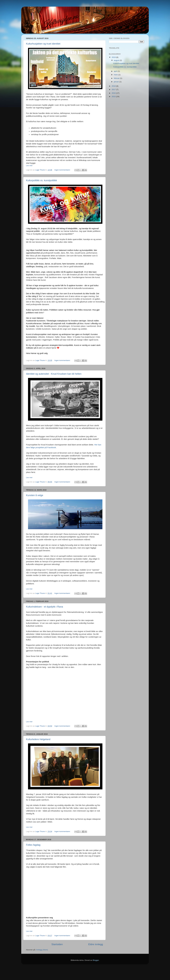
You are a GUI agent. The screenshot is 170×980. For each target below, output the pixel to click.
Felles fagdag (33, 845)
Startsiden (57, 944)
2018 (114, 86)
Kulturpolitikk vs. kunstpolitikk (42, 180)
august (117, 60)
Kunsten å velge (35, 495)
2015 (114, 97)
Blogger (96, 960)
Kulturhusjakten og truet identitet (43, 44)
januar (117, 82)
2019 (114, 57)
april (116, 71)
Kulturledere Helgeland (38, 739)
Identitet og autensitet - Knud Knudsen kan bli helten (54, 374)
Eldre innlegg (96, 944)
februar (117, 78)
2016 (114, 93)
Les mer (29, 166)
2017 (114, 89)
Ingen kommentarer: (63, 170)
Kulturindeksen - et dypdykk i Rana (44, 607)
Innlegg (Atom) (42, 950)
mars (116, 75)
